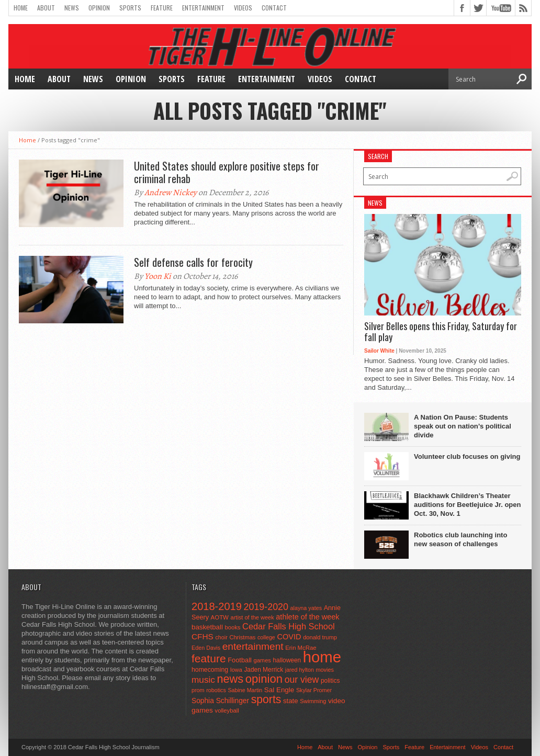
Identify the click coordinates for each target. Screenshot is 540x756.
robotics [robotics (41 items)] (216, 690)
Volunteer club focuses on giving (467, 456)
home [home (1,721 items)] (322, 657)
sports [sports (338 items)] (266, 699)
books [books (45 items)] (233, 627)
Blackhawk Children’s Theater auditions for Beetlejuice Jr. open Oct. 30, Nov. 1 (467, 505)
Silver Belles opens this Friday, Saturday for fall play (441, 332)
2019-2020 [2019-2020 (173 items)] (266, 607)
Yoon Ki (158, 276)
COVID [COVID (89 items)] (289, 637)
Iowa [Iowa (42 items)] (236, 670)
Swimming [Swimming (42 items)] (313, 701)
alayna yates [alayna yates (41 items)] (306, 608)
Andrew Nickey (171, 193)
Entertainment (203, 8)
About (46, 8)
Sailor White (379, 351)
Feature (162, 8)
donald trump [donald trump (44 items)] (320, 637)
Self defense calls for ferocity (193, 262)
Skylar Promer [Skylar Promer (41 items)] (314, 690)
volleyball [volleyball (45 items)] (227, 710)
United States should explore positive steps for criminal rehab (227, 172)
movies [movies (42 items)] (325, 670)
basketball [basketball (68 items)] (207, 627)
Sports (130, 8)
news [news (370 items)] (230, 679)
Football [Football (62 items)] (240, 660)
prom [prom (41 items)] (198, 690)
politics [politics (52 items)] (330, 681)
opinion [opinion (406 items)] (264, 679)
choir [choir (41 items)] (221, 637)
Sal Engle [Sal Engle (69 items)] (279, 690)
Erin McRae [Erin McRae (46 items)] (301, 648)
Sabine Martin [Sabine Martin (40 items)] (245, 690)
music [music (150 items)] (203, 680)
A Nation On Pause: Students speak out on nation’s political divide (463, 426)
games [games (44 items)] (262, 660)
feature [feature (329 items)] (209, 658)
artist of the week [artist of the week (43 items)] (252, 617)
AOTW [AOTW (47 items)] (220, 617)
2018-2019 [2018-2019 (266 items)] (217, 606)
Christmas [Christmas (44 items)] (242, 637)
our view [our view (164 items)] (302, 680)
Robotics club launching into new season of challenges (460, 539)
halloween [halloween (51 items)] (287, 660)
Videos (243, 8)
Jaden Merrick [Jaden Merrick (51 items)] (263, 670)
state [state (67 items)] (291, 701)
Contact (274, 8)
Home (21, 8)
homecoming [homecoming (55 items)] (210, 670)
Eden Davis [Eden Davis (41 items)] (206, 648)
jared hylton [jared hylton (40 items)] (300, 670)
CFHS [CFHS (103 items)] (203, 636)
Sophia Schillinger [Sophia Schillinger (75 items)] (220, 701)
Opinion (99, 8)
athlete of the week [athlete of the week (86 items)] (307, 617)
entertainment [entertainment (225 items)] (253, 646)
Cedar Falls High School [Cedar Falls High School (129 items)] (289, 626)
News (72, 8)
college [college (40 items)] (266, 637)
